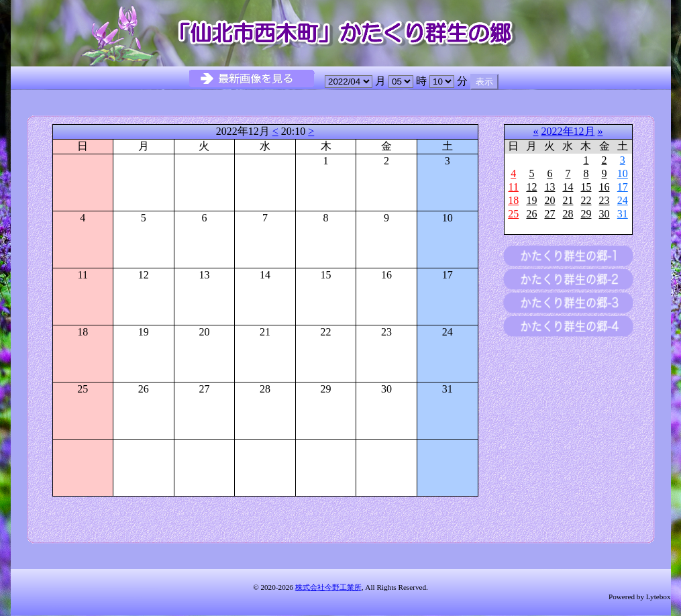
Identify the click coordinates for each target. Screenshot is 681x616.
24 (623, 200)
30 (605, 214)
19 (531, 200)
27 (549, 214)
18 (513, 200)
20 (549, 200)
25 (513, 214)
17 (623, 187)
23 (605, 200)
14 (568, 187)
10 (623, 173)
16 (605, 187)
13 (549, 187)
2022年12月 (568, 131)
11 (513, 187)
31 (623, 214)
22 (586, 200)
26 (531, 214)
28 (568, 214)
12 (531, 187)
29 (586, 214)
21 (568, 200)
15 (586, 187)
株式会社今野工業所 (328, 587)
